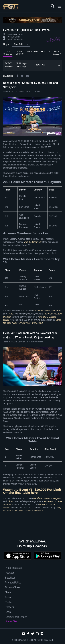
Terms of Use (12, 588)
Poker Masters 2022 (15, 35)
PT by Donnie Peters (34, 92)
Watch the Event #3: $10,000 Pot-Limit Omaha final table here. (32, 491)
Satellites (10, 578)
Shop (8, 612)
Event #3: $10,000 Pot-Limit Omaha (26, 30)
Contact (9, 602)
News (8, 593)
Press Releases (14, 568)
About (8, 597)
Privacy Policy (13, 583)
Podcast (9, 573)
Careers (9, 607)
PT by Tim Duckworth (34, 342)
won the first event (33, 242)
